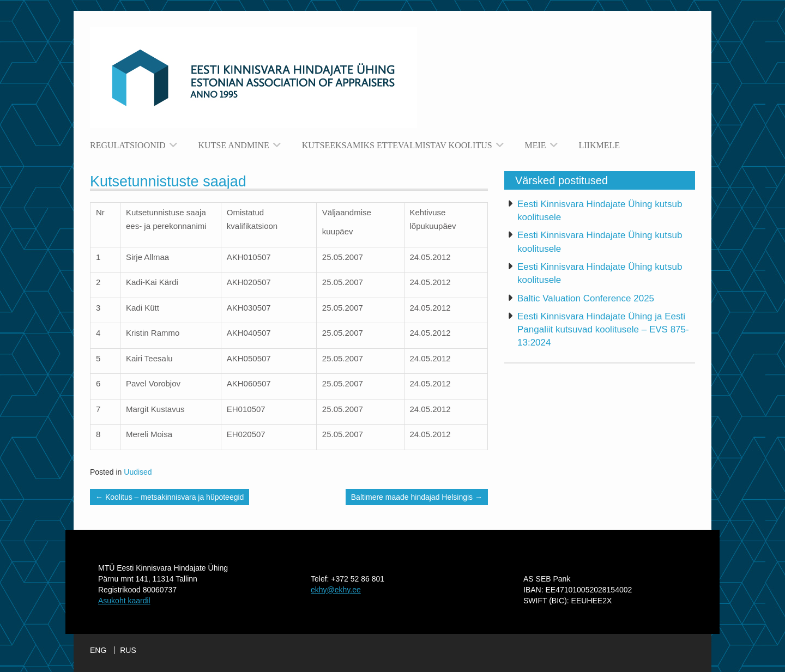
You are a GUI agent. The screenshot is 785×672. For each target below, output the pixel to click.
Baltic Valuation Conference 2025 (586, 298)
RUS (128, 650)
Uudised (138, 472)
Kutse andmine (234, 145)
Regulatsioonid (128, 145)
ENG (98, 650)
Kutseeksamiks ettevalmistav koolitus (397, 145)
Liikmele (600, 145)
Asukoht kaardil (124, 601)
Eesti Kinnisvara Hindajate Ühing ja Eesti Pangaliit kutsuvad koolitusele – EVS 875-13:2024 (603, 330)
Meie (536, 145)
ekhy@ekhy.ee (336, 590)
